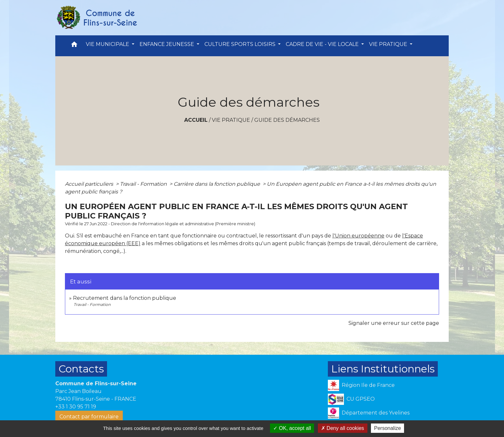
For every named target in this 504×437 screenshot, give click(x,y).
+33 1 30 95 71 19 (76, 407)
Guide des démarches (287, 120)
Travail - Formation (144, 184)
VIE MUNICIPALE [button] (108, 44)
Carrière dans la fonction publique (217, 184)
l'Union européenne (358, 236)
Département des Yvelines (369, 413)
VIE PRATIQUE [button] (389, 44)
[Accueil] (96, 18)
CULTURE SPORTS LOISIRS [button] (241, 44)
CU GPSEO (351, 399)
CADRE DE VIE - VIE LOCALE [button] (323, 44)
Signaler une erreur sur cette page (394, 323)
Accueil (196, 120)
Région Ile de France (361, 385)
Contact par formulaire (89, 417)
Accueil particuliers (90, 184)
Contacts (81, 369)
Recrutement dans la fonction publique (125, 298)
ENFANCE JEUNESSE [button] (167, 44)
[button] (74, 46)
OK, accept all (292, 428)
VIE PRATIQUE (231, 120)
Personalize (388, 428)
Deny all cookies (343, 428)
